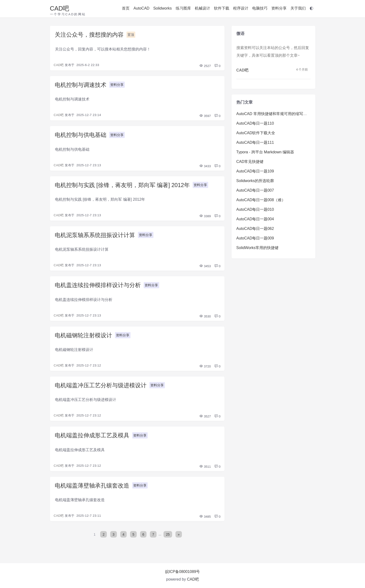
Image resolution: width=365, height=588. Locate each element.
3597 (205, 116)
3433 (205, 166)
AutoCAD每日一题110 (255, 123)
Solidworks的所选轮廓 (255, 181)
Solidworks (162, 8)
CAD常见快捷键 (250, 162)
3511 (205, 468)
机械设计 (202, 8)
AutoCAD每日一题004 (255, 219)
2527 (205, 66)
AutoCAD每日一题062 (255, 229)
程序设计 (241, 8)
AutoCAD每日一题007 (255, 190)
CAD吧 (60, 8)
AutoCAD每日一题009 (255, 238)
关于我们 (298, 8)
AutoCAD (141, 8)
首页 (126, 8)
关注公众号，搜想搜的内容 (89, 35)
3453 (205, 267)
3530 (205, 317)
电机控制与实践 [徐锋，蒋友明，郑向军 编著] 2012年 (123, 186)
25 (168, 536)
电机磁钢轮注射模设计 (83, 336)
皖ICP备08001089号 (183, 572)
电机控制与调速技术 (81, 85)
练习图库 (183, 8)
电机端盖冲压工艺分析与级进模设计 (101, 386)
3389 (205, 217)
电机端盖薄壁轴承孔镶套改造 (92, 487)
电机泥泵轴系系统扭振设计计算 (95, 236)
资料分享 (279, 8)
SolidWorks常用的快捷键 (258, 248)
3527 (205, 418)
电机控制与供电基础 (81, 135)
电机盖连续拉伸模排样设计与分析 (98, 286)
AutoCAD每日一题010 (255, 209)
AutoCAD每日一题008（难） (261, 200)
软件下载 (222, 8)
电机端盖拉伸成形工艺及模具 (92, 437)
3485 (205, 518)
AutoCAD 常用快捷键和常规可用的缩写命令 (274, 114)
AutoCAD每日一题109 (255, 171)
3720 (205, 367)
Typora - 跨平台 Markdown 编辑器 (265, 152)
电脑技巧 (260, 8)
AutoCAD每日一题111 (255, 142)
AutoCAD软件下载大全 (256, 133)
